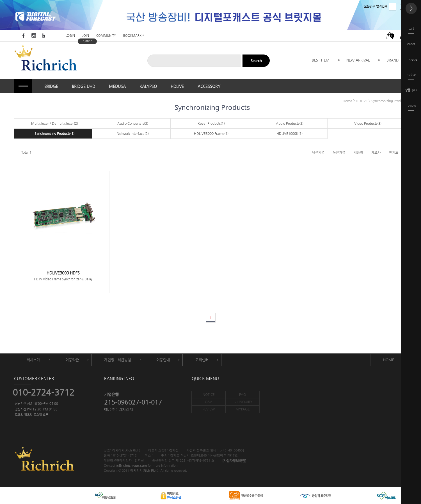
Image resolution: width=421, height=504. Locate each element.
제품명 (358, 152)
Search (256, 61)
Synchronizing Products (389, 101)
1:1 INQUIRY (243, 402)
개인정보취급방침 (118, 360)
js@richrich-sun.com (131, 466)
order (411, 46)
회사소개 (33, 360)
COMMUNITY (106, 36)
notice (411, 76)
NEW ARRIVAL (358, 60)
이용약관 (72, 360)
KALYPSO (148, 86)
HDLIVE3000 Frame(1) (211, 133)
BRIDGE (51, 86)
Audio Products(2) (290, 123)
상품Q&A (411, 92)
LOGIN (70, 36)
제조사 (376, 152)
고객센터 (202, 360)
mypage (411, 61)
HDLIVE (177, 86)
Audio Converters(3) (133, 123)
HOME (389, 360)
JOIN (86, 36)
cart (411, 30)
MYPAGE (243, 409)
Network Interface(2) (133, 133)
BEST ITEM (321, 60)
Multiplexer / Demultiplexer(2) (55, 123)
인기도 (394, 152)
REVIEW (209, 409)
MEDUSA (117, 86)
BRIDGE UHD (83, 86)
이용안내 (163, 360)
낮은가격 (318, 152)
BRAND (393, 60)
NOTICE (209, 394)
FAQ (242, 394)
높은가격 (339, 152)
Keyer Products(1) (211, 123)
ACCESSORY (209, 86)
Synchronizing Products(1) (54, 133)
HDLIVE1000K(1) (290, 133)
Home (347, 101)
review (411, 107)
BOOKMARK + (134, 36)
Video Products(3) (368, 123)
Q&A (209, 402)
